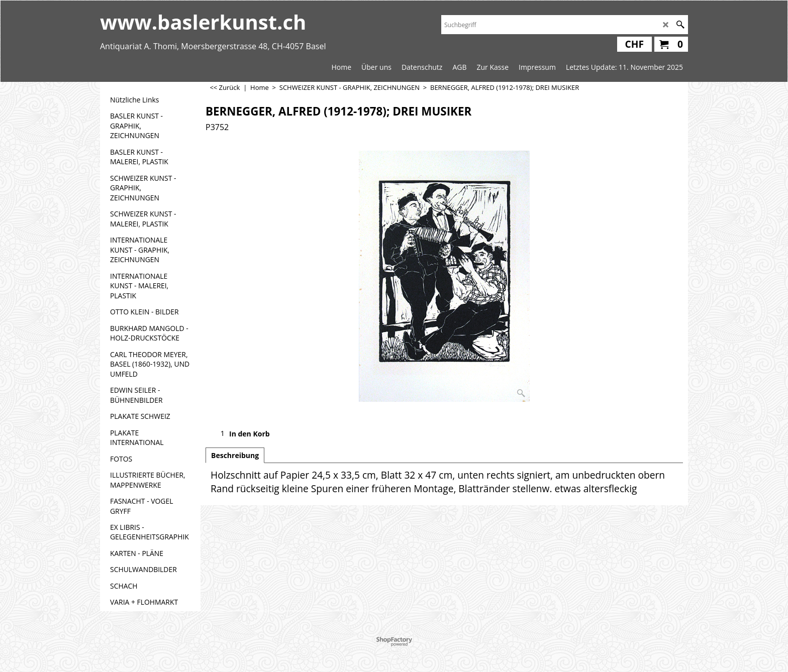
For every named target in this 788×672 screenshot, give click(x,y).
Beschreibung (235, 455)
